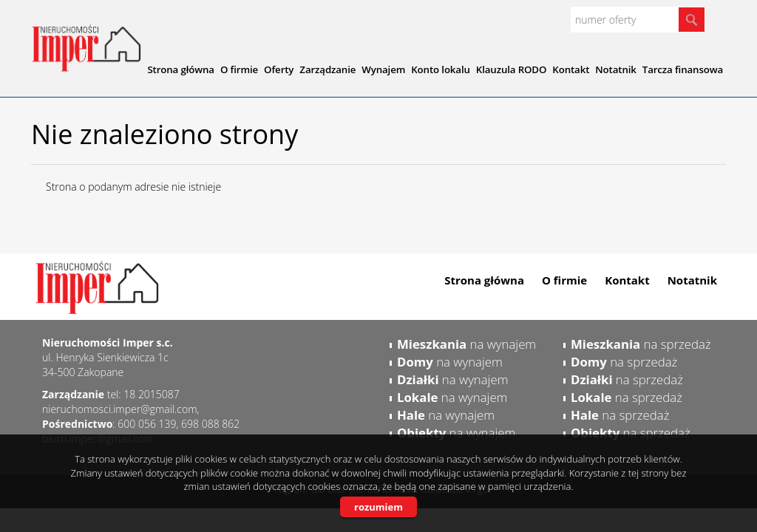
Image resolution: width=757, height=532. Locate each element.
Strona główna (484, 280)
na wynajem (466, 344)
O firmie (564, 280)
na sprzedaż (641, 344)
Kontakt (627, 280)
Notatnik (692, 280)
